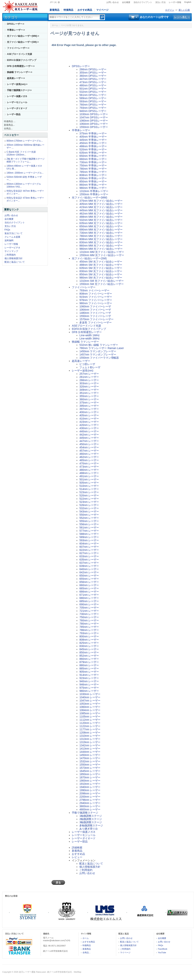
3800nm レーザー (90, 806)
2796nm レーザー (90, 800)
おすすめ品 (78, 854)
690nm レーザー (89, 604)
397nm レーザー (89, 409)
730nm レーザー (89, 614)
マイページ (102, 10)
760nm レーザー (89, 620)
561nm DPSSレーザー (93, 95)
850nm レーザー (89, 652)
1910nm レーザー (90, 784)
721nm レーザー (89, 611)
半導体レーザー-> (16, 30)
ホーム (55, 25)
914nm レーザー (89, 675)
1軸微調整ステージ (91, 816)
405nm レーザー (89, 415)
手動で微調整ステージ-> (19, 90)
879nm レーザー (89, 662)
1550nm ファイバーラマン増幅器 (99, 358)
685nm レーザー (89, 601)
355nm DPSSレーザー (93, 73)
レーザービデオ (12, 248)
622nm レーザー (89, 550)
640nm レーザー (89, 569)
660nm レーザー (89, 585)
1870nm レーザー (90, 777)
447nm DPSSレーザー (93, 79)
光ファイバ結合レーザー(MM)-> (23, 36)
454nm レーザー (89, 447)
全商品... (8, 129)
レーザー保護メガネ (17, 96)
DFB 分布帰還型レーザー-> (21, 66)
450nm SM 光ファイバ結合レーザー (101, 262)
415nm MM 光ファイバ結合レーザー (101, 207)
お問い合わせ (113, 2)
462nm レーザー (89, 457)
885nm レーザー (89, 668)
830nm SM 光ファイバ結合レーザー (101, 271)
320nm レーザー (89, 387)
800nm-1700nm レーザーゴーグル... (25, 141)
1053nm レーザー (90, 704)
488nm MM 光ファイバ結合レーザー (101, 217)
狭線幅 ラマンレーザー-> (20, 72)
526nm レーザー (89, 505)
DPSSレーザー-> (16, 24)
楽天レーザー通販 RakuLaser (33, 972)
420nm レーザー (89, 425)
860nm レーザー (89, 659)
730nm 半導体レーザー (93, 162)
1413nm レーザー (90, 749)
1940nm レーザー (90, 787)
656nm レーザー (89, 582)
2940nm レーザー (90, 803)
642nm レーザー (89, 572)
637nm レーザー (89, 563)
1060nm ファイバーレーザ (95, 306)
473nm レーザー (89, 467)
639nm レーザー (89, 566)
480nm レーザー (89, 470)
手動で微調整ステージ (85, 813)
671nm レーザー (89, 595)
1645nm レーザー (90, 771)
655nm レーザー (89, 579)
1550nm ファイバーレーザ (95, 316)
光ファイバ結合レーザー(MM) (89, 198)
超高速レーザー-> (16, 78)
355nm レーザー (89, 396)
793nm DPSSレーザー (93, 108)
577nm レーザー (89, 531)
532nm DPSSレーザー (93, 92)
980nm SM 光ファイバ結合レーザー (101, 278)
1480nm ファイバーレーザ (95, 313)
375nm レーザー (89, 403)
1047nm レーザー (90, 701)
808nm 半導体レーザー (93, 175)
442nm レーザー (89, 435)
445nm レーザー (89, 438)
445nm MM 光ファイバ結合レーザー (101, 210)
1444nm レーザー (90, 752)
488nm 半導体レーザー (93, 146)
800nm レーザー (89, 636)
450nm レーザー (89, 444)
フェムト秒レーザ (90, 367)
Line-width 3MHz (89, 338)
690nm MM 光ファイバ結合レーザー (101, 230)
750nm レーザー (89, 617)
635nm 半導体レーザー (93, 153)
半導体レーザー (81, 130)
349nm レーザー (89, 390)
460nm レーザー (89, 454)
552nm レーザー (89, 518)
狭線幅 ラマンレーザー (85, 342)
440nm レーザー (89, 431)
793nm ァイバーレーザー (94, 290)
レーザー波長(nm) (83, 371)
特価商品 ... (10, 121)
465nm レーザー (89, 460)
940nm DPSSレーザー (93, 111)
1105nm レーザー (90, 717)
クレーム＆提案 (12, 237)
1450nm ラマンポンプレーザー (98, 351)
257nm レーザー (89, 374)
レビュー (77, 857)
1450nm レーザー (90, 755)
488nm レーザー (89, 473)
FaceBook (163, 949)
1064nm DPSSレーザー (94, 124)
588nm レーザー (89, 534)
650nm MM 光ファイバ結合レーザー (101, 226)
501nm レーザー (89, 479)
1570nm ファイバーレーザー (96, 319)
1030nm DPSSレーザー (94, 114)
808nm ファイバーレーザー (96, 294)
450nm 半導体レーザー (93, 143)
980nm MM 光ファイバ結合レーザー (101, 249)
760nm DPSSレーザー (93, 105)
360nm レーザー (89, 399)
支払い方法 (160, 2)
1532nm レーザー (90, 761)
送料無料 (9, 240)
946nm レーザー (89, 684)
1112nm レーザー (90, 720)
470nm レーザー (89, 463)
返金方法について (14, 233)
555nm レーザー (89, 521)
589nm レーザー (89, 537)
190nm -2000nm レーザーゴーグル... (25, 173)
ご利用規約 (10, 255)
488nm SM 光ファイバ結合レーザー (101, 265)
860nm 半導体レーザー (93, 185)
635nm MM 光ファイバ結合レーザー (101, 223)
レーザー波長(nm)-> (17, 84)
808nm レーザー (89, 640)
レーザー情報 (175, 2)
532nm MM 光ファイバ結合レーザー (101, 220)
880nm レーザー (89, 665)
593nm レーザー (89, 540)
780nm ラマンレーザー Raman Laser (102, 348)
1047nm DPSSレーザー (94, 117)
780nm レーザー (89, 624)
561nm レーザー (89, 528)
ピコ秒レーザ (87, 364)
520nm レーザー (89, 495)
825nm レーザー (89, 643)
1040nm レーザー (90, 697)
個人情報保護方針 (14, 258)
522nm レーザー (89, 499)
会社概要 (126, 2)
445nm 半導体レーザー (93, 140)
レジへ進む (181, 17)
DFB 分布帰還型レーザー (87, 332)
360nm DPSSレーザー (93, 76)
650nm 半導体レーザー (93, 156)
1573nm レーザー (90, 768)
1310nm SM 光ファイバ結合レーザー (102, 281)
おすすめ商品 (85, 10)
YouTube (162, 952)
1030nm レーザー (90, 694)
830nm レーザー (89, 646)
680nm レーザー (89, 598)
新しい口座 (184, 10)
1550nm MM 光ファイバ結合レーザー (102, 255)
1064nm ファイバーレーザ (95, 310)
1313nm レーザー (90, 739)
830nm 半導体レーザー (93, 178)
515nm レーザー (89, 492)
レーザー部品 (14, 114)
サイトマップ (11, 251)
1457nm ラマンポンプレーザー (98, 354)
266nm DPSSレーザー (93, 69)
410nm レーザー (89, 419)
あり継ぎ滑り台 (89, 829)
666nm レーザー (89, 592)
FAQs (7, 230)
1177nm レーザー (90, 729)
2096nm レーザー (90, 793)
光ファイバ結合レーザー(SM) (89, 258)
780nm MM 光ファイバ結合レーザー (101, 236)
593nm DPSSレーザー (93, 101)
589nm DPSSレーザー (93, 98)
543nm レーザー (89, 511)
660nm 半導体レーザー (93, 159)
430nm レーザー (89, 428)
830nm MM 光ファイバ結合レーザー (101, 242)
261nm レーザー (89, 377)
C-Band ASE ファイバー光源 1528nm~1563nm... (21, 153)
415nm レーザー (89, 422)
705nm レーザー (89, 608)
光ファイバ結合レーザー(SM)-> (23, 42)
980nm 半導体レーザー (93, 188)
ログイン (170, 10)
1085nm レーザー (90, 713)
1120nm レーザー (90, 723)
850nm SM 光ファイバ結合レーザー (101, 274)
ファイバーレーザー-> (18, 48)
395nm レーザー (89, 406)
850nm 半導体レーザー (93, 181)
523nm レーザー (89, 502)
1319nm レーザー (90, 742)
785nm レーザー (89, 627)
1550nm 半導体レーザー (94, 194)
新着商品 (55, 10)
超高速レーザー (81, 361)
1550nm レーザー (90, 765)
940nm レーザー (89, 681)
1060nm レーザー (90, 707)
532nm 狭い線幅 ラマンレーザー (99, 345)
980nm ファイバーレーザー (96, 303)
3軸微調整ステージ (91, 822)
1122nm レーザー (90, 726)
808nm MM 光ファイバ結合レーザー (101, 239)
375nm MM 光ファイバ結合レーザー (101, 201)
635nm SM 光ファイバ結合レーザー (101, 268)
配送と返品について (15, 262)
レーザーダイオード (17, 108)
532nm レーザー (89, 508)
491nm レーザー (89, 476)
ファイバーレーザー (84, 287)
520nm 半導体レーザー (93, 149)
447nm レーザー (89, 441)
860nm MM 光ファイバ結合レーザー (101, 246)
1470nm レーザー (90, 758)
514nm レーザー (89, 489)
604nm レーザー (89, 544)
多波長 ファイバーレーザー (95, 322)
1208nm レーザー (90, 733)
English (188, 2)
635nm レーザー (89, 560)
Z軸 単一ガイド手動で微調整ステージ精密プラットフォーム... (26, 160)
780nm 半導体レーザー (93, 169)
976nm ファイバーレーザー (96, 300)
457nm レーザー (89, 451)
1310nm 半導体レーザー (94, 191)
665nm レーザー (89, 588)
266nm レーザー (89, 380)
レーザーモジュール (17, 102)
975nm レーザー (89, 688)
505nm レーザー (89, 483)
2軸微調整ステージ (91, 819)
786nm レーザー (89, 630)
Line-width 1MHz (89, 335)
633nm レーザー (89, 556)
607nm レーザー (89, 547)
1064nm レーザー (90, 710)
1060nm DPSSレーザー (94, 121)
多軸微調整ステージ (91, 825)
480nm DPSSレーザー (93, 85)
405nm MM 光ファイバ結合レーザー (101, 204)
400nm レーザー (89, 412)
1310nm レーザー (90, 736)
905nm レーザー (89, 672)
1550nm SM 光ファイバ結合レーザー (102, 284)
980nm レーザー (89, 691)
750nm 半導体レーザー (93, 165)
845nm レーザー (89, 649)
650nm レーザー (89, 576)
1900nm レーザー (90, 781)
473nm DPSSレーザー (93, 82)
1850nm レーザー (90, 774)
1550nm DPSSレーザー (94, 127)
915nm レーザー (89, 678)
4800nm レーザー (90, 809)
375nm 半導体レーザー (93, 133)
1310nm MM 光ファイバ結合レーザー (102, 252)
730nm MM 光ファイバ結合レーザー (101, 233)
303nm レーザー (89, 383)
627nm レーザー (89, 553)
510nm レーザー (89, 486)
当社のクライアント (143, 2)
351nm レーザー (89, 393)
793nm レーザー (89, 633)
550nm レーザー (89, 515)
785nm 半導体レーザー (93, 172)
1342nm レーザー (90, 745)
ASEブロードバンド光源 (19, 54)
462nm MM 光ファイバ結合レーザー (101, 214)
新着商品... (9, 125)
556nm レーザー (89, 524)
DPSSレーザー (81, 66)
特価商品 (68, 10)
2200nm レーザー (90, 797)
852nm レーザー (89, 656)
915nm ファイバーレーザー (96, 297)
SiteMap (77, 972)
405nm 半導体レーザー (93, 137)
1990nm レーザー (90, 790)
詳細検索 (77, 848)
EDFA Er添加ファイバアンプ (22, 60)
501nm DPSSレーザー (93, 89)
